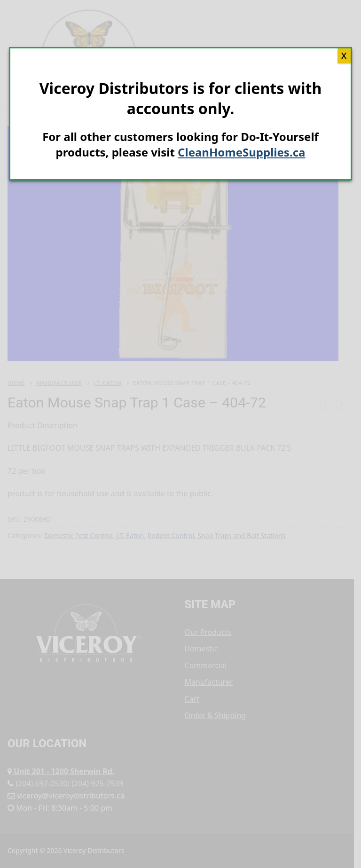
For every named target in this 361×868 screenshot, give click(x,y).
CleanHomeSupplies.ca (241, 152)
